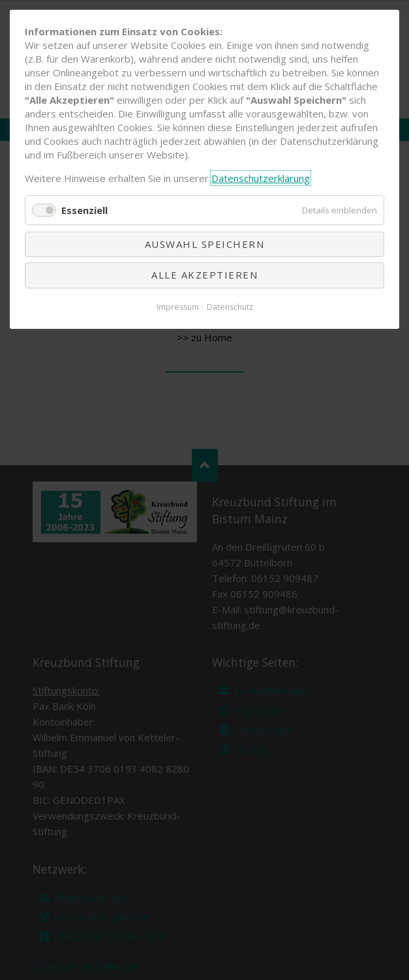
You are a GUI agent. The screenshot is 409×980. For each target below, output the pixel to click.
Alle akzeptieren (204, 275)
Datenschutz (230, 307)
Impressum (178, 307)
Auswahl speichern (205, 244)
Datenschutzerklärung (261, 178)
